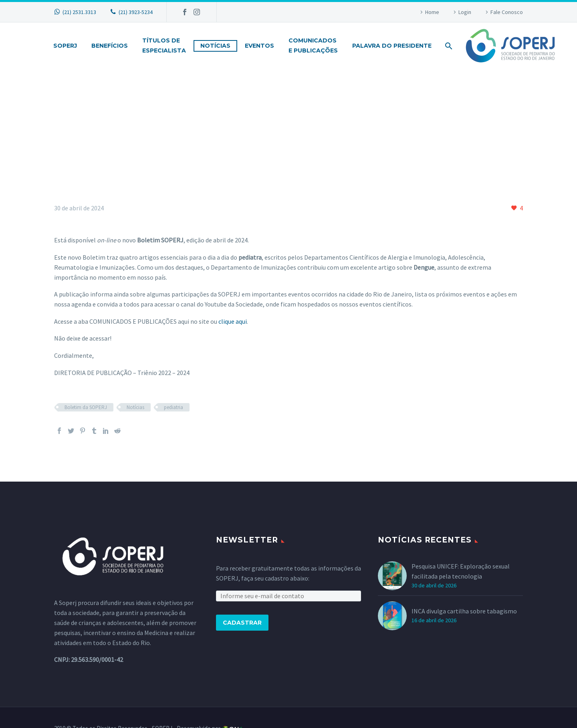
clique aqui (233, 321)
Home (432, 12)
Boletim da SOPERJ (86, 407)
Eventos (259, 46)
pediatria (174, 407)
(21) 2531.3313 (79, 12)
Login (465, 12)
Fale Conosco (507, 12)
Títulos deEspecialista (164, 45)
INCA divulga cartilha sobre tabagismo (464, 611)
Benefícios (110, 46)
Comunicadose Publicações (313, 45)
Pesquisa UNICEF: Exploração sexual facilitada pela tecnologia (461, 571)
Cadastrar (242, 623)
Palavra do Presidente (392, 46)
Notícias (215, 46)
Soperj (65, 46)
